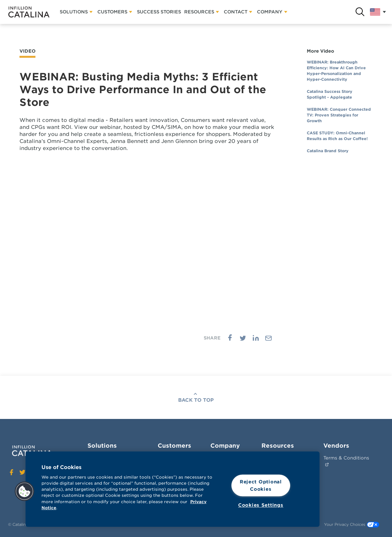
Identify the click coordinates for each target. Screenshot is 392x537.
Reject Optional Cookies (261, 485)
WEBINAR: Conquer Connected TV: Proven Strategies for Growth (339, 115)
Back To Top (196, 400)
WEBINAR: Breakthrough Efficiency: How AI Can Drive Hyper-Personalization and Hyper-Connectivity (336, 71)
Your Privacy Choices (352, 525)
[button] (25, 491)
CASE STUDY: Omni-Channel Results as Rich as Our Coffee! (337, 136)
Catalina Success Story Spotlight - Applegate (330, 94)
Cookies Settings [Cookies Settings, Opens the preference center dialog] (261, 505)
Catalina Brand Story (328, 151)
